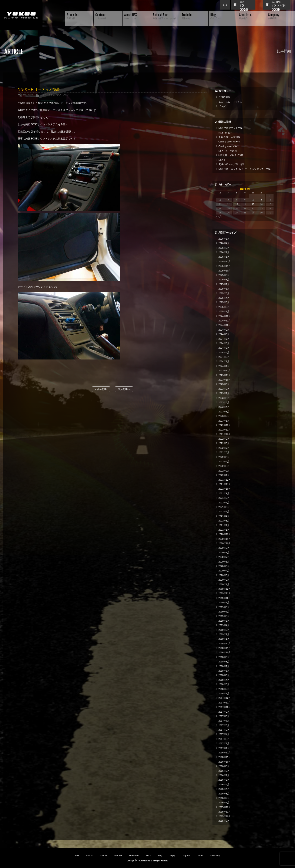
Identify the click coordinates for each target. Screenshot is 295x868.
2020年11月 (225, 539)
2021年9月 (224, 493)
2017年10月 (225, 707)
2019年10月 (225, 598)
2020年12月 (225, 534)
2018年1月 (224, 693)
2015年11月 (225, 812)
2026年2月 (224, 252)
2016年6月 (224, 780)
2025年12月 (225, 261)
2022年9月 (224, 439)
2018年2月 (224, 689)
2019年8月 (224, 607)
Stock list (90, 855)
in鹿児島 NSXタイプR (231, 155)
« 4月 (219, 217)
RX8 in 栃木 (225, 133)
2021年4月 (224, 516)
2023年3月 (224, 412)
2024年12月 (225, 316)
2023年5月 (224, 402)
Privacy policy (215, 855)
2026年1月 (224, 257)
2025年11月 (225, 266)
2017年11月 (225, 703)
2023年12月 (225, 371)
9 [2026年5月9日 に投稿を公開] (261, 200)
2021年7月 (224, 503)
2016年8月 (224, 771)
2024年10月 (225, 325)
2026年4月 (224, 243)
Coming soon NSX (228, 146)
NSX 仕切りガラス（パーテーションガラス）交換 (244, 169)
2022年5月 (224, 457)
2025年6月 (224, 289)
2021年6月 (224, 507)
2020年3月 (224, 575)
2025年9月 (224, 275)
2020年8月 (224, 553)
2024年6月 (224, 343)
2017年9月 (224, 712)
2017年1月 (224, 748)
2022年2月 (224, 471)
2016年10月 (225, 762)
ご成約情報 (224, 97)
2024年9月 (224, 330)
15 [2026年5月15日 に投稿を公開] (253, 204)
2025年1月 (224, 311)
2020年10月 (225, 543)
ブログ (66, 95)
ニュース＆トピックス (51, 95)
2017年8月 (224, 716)
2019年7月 (224, 612)
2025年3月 (224, 302)
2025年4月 (224, 298)
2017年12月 (225, 698)
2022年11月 (225, 430)
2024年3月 (224, 357)
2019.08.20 (28, 95)
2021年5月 (224, 511)
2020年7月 (224, 557)
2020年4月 (224, 571)
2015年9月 (224, 821)
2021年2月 (224, 525)
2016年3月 (224, 794)
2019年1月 (224, 639)
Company (172, 855)
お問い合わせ (225, 5)
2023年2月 (224, 416)
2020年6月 (224, 562)
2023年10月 (225, 380)
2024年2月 (224, 361)
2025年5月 (224, 293)
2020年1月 (224, 584)
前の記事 (101, 389)
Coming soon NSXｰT (229, 142)
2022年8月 (224, 443)
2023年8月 (224, 389)
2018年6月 (224, 671)
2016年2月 (224, 798)
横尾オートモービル (21, 15)
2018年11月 (225, 648)
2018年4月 (224, 680)
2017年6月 (224, 725)
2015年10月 (225, 816)
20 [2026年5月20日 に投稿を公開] (237, 209)
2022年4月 (224, 462)
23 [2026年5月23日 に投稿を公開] (261, 209)
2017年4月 (224, 734)
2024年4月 (224, 352)
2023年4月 (224, 407)
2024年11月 (225, 321)
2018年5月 (224, 675)
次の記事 (124, 389)
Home (77, 855)
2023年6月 (224, 398)
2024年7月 (224, 339)
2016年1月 (224, 803)
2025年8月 (224, 280)
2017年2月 (224, 743)
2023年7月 (224, 393)
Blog (160, 855)
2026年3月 (224, 248)
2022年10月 (225, 434)
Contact (200, 855)
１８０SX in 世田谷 (229, 137)
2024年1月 (224, 366)
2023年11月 (225, 375)
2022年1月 (224, 475)
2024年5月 (224, 348)
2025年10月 (225, 271)
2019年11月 (225, 593)
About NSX (118, 855)
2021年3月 (224, 521)
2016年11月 (225, 757)
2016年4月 (224, 789)
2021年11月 (225, 484)
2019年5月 (224, 621)
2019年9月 (224, 602)
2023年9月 (224, 384)
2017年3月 (224, 739)
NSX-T (222, 160)
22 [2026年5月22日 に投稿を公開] (253, 209)
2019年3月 (224, 630)
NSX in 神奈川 (227, 151)
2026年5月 (224, 239)
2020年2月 (224, 580)
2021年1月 (224, 530)
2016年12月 (225, 753)
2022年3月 (224, 466)
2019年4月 (224, 625)
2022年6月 (224, 452)
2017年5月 (224, 730)
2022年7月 (224, 448)
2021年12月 (225, 480)
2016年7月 (224, 775)
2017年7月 (224, 721)
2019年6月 (224, 616)
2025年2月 (224, 307)
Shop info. (186, 855)
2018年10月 (225, 652)
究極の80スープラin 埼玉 (231, 164)
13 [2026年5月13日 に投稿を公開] (237, 204)
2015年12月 (225, 807)
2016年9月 (224, 766)
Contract (104, 855)
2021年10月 (225, 489)
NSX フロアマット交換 (230, 128)
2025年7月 (224, 284)
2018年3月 (224, 684)
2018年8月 (224, 662)
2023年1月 (224, 421)
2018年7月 (224, 666)
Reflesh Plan (134, 855)
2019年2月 (224, 634)
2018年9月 (224, 657)
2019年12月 (225, 589)
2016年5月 (224, 784)
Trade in (148, 855)
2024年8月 (224, 334)
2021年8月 (224, 498)
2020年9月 (224, 548)
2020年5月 (224, 566)
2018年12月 (225, 644)
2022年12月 (225, 425)
